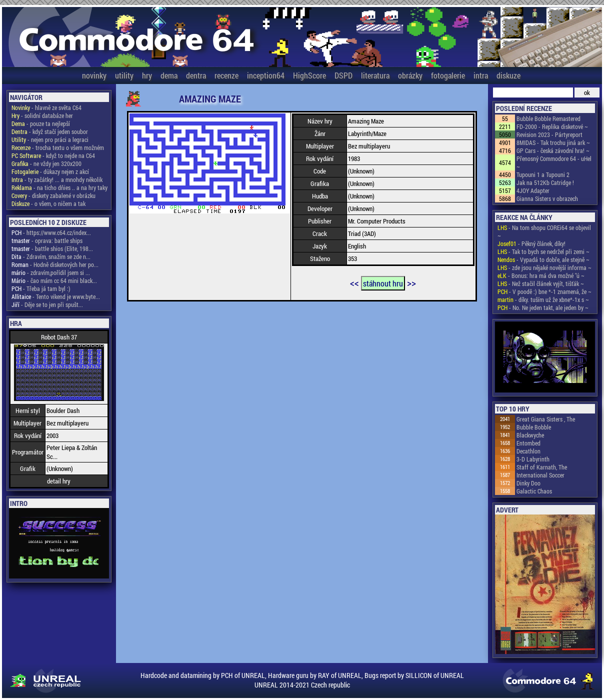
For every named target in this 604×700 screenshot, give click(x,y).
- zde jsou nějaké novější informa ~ (544, 267)
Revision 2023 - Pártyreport (549, 134)
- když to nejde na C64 (53, 155)
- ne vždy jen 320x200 (46, 163)
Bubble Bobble (534, 427)
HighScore (309, 75)
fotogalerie (448, 75)
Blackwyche (530, 435)
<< (354, 282)
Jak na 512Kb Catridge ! (545, 182)
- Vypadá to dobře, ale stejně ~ (543, 259)
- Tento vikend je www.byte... (56, 296)
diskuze (508, 75)
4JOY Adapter (533, 190)
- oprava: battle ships (47, 240)
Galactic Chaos (534, 491)
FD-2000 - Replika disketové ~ (552, 126)
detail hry (59, 481)
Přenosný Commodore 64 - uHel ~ (554, 162)
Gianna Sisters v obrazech (547, 198)
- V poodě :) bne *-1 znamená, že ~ (544, 291)
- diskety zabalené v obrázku (53, 195)
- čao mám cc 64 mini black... (54, 280)
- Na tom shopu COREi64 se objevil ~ (544, 231)
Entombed (528, 443)
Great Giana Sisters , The (546, 419)
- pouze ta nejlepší (41, 123)
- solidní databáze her (42, 115)
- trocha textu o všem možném (58, 147)
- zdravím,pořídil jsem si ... (51, 272)
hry (147, 75)
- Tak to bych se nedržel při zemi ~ (543, 251)
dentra (196, 75)
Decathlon (528, 451)
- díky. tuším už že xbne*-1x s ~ (543, 299)
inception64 (266, 75)
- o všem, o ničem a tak (48, 203)
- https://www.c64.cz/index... (51, 232)
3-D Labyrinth (533, 459)
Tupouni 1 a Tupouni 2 (543, 174)
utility (124, 75)
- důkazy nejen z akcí (50, 171)
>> (411, 282)
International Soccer (540, 475)
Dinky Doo (528, 483)
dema (169, 75)
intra (481, 75)
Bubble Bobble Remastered (548, 118)
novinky (94, 75)
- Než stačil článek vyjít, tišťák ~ (541, 283)
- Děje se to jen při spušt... (47, 304)
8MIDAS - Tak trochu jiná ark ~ (553, 142)
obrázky (410, 75)
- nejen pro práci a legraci (50, 139)
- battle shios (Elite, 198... (52, 248)
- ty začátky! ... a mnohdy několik (57, 179)
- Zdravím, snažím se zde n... (51, 256)
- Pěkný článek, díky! (531, 243)
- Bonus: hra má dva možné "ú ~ (541, 275)
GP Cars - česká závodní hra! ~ (553, 150)
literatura (375, 75)
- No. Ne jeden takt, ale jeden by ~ (543, 307)
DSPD (343, 75)
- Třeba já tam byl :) (41, 288)
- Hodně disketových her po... (55, 264)
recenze (226, 75)
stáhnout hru (383, 283)
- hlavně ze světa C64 (46, 107)
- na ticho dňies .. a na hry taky (59, 187)
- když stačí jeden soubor (50, 131)
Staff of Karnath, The (542, 467)
